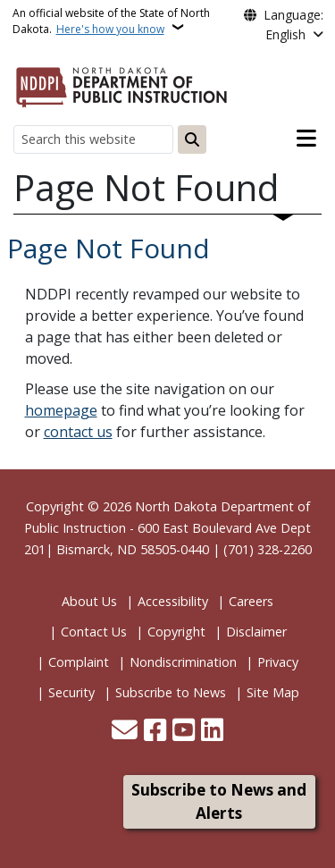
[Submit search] (192, 139)
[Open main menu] (306, 139)
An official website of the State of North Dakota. (111, 21)
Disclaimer (256, 632)
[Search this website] (93, 139)
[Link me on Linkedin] (212, 732)
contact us (78, 432)
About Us (89, 601)
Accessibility (173, 601)
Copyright (176, 632)
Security (71, 692)
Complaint (79, 662)
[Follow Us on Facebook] (155, 732)
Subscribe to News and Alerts (219, 801)
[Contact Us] (125, 732)
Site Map (273, 692)
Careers (251, 601)
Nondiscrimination (183, 662)
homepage (61, 410)
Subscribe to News (171, 692)
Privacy (278, 662)
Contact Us (94, 632)
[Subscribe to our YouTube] (184, 732)
